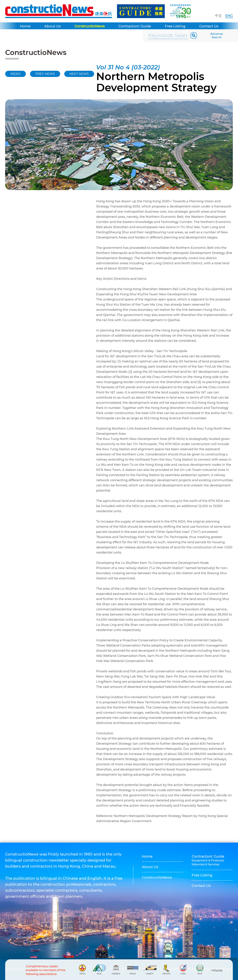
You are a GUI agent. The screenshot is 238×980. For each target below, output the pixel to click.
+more (217, 970)
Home (25, 26)
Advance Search (217, 36)
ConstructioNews (90, 26)
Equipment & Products (208, 860)
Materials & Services (206, 864)
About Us (52, 26)
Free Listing (175, 26)
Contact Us (209, 26)
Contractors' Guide (135, 26)
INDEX (16, 74)
